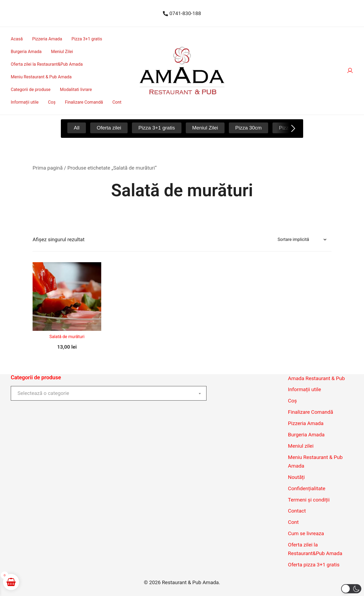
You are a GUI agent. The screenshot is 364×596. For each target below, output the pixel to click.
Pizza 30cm (248, 128)
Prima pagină (48, 168)
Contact (297, 511)
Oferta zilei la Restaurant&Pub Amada (47, 64)
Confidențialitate (307, 488)
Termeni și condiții (309, 500)
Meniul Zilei (62, 52)
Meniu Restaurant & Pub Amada (41, 77)
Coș (52, 102)
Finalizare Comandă (84, 102)
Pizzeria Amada (47, 39)
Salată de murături (67, 337)
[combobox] (109, 393)
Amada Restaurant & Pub (316, 378)
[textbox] (109, 393)
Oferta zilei (109, 128)
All (77, 128)
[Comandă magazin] (302, 240)
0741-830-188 (182, 13)
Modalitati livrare (76, 90)
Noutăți (296, 477)
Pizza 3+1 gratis (87, 39)
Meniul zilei (301, 446)
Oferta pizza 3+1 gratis (314, 565)
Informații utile (25, 102)
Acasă (17, 39)
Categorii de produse (31, 90)
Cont (117, 102)
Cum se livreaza (306, 533)
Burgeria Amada (26, 52)
